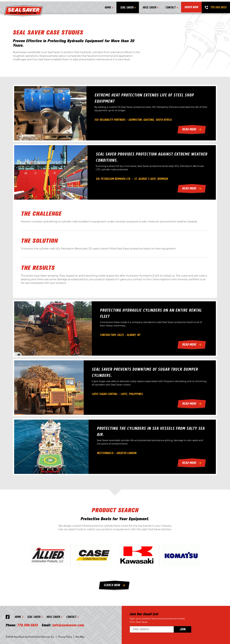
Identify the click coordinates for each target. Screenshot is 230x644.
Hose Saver (149, 6)
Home (107, 6)
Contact (170, 6)
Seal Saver (126, 6)
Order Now (191, 6)
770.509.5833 (218, 5)
